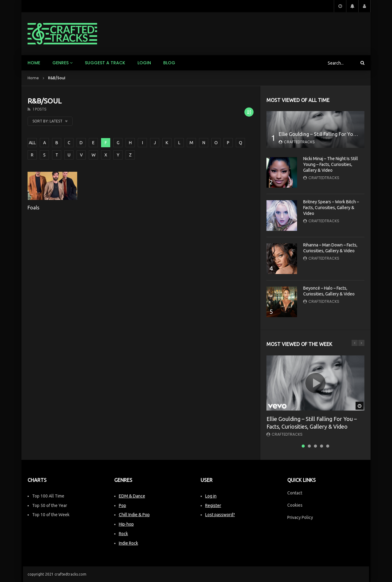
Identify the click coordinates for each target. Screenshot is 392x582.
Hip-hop (126, 524)
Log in (211, 496)
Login (144, 63)
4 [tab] (322, 446)
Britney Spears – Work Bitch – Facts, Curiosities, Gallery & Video (331, 208)
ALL (32, 143)
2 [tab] (309, 446)
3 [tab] (315, 446)
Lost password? (220, 515)
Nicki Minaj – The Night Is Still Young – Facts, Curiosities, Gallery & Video (331, 164)
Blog (169, 63)
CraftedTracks (299, 142)
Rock (123, 534)
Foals (34, 208)
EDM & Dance (132, 496)
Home (34, 63)
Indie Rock (128, 543)
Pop (123, 505)
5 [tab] (328, 446)
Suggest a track (105, 63)
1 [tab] (303, 446)
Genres (60, 63)
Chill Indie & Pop (134, 515)
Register (213, 505)
